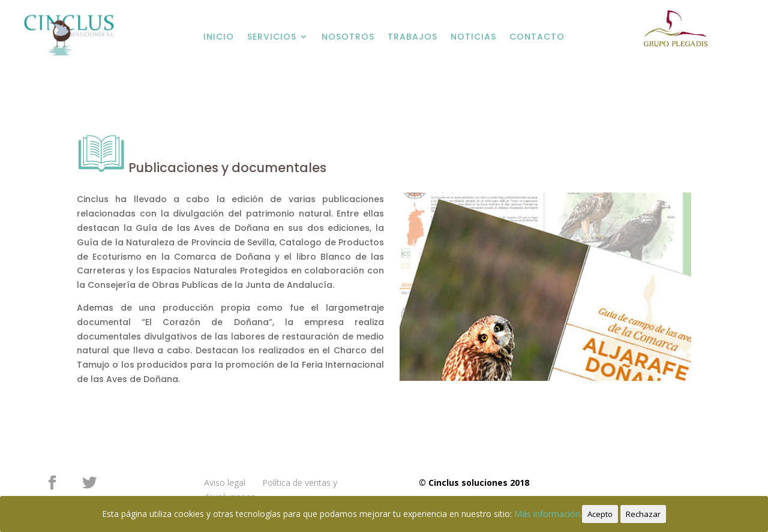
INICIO (219, 37)
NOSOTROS (348, 37)
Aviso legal (225, 483)
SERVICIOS (272, 37)
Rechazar (643, 514)
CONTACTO (537, 37)
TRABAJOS (412, 37)
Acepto (600, 514)
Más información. (548, 514)
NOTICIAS (473, 37)
